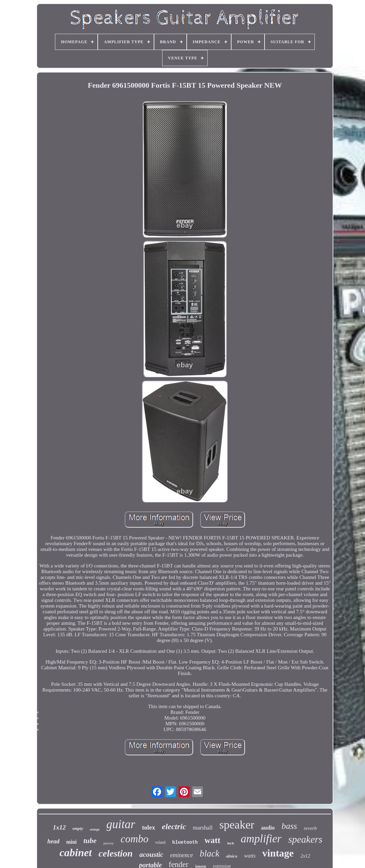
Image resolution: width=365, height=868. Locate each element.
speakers (305, 839)
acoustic (151, 855)
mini (71, 842)
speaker (237, 825)
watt (212, 840)
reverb (310, 828)
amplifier (261, 839)
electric (174, 827)
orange (95, 829)
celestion (115, 853)
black (210, 853)
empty (78, 828)
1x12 (59, 827)
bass (289, 826)
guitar (121, 824)
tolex (148, 827)
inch (231, 843)
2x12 (305, 856)
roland (160, 842)
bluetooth (185, 842)
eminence (182, 855)
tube (90, 841)
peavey (109, 843)
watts (250, 856)
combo (135, 839)
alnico (232, 856)
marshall (203, 828)
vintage (278, 853)
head (53, 841)
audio (268, 828)
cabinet (75, 852)
